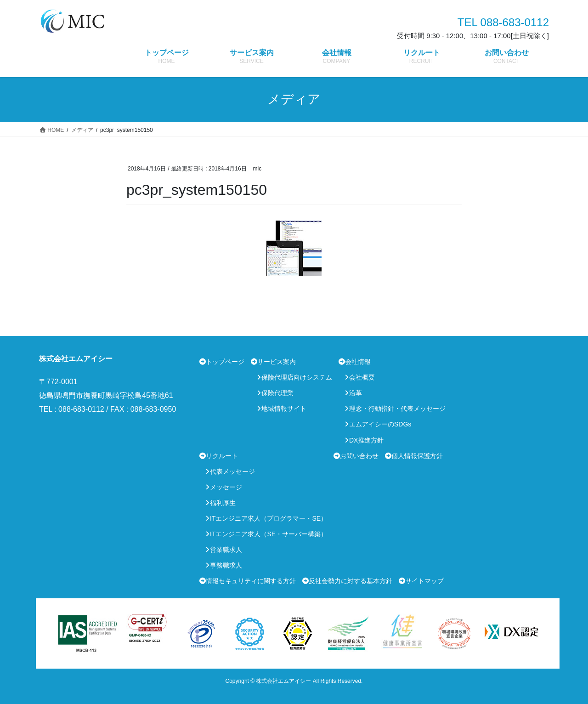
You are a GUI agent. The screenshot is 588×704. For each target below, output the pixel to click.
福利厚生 (223, 503)
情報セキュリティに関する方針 (251, 581)
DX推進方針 (366, 440)
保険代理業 (277, 393)
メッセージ (226, 487)
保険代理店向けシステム (297, 377)
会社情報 (358, 362)
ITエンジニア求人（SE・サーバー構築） (269, 534)
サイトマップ (424, 581)
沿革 (356, 393)
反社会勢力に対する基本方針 (351, 581)
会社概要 (362, 377)
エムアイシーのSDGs (380, 424)
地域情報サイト (284, 409)
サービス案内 (277, 362)
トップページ (225, 362)
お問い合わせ (359, 456)
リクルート (222, 456)
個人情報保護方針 (417, 456)
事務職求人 (226, 565)
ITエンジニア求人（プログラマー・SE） (269, 518)
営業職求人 (226, 550)
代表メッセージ (232, 471)
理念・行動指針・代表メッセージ (397, 409)
